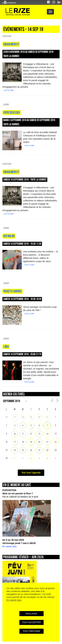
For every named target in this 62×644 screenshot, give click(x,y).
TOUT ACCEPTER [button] (31, 622)
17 (15, 442)
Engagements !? (11, 44)
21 (47, 442)
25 (23, 450)
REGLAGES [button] (31, 614)
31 (47, 417)
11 (23, 434)
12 (31, 434)
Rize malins (9, 236)
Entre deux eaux (12, 112)
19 (31, 442)
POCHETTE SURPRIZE (13, 291)
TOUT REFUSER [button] (31, 631)
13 (39, 434)
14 (47, 434)
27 (15, 417)
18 (23, 442)
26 (31, 450)
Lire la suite (9, 90)
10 (15, 434)
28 (23, 417)
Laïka (6, 347)
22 (56, 442)
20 (39, 442)
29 (31, 417)
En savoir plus (10, 546)
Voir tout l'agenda (31, 473)
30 (39, 417)
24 (15, 450)
